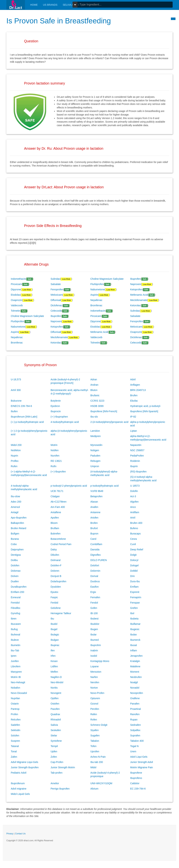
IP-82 (133, 417)
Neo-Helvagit (18, 682)
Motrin (54, 445)
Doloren (55, 571)
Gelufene (56, 608)
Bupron (94, 534)
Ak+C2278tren (59, 502)
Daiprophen (17, 549)
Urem (133, 751)
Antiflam (135, 512)
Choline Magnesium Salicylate (107, 279)
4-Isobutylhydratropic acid (65, 422)
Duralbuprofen (19, 587)
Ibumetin (16, 645)
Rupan (134, 720)
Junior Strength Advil (142, 762)
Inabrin (94, 650)
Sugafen (95, 735)
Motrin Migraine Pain (142, 767)
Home (34, 5)
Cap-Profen (57, 762)
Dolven (15, 576)
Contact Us (20, 834)
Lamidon (95, 431)
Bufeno (134, 528)
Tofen (93, 746)
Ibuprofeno (136, 778)
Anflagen (135, 385)
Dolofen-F (56, 565)
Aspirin (94, 295)
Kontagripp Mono (100, 661)
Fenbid (54, 603)
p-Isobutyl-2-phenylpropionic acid (69, 486)
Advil (133, 379)
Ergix (93, 592)
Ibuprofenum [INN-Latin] (24, 417)
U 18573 (135, 486)
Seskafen (56, 730)
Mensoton (96, 672)
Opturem (95, 698)
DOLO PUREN (99, 560)
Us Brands (50, 5)
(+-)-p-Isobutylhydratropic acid (27, 422)
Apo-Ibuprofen (19, 518)
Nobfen (55, 450)
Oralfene (135, 698)
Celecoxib (56, 311)
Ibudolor (95, 624)
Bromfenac (96, 305)
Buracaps (135, 534)
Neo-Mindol (57, 682)
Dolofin (134, 491)
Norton (94, 688)
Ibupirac (55, 645)
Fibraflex (16, 608)
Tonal (14, 751)
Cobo (14, 544)
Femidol (15, 603)
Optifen (55, 698)
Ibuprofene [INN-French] (104, 411)
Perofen (95, 709)
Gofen (94, 608)
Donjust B (56, 576)
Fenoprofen (57, 289)
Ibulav (133, 635)
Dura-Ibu (135, 581)
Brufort (94, 528)
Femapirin (136, 597)
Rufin (54, 466)
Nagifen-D (56, 677)
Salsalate (56, 284)
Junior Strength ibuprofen (25, 767)
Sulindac (55, 279)
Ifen (53, 650)
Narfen (94, 677)
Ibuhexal (15, 635)
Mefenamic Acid (139, 295)
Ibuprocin (56, 411)
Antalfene (56, 512)
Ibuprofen (135, 279)
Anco (133, 507)
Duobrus (95, 581)
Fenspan (135, 603)
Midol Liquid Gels (20, 794)
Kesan (54, 661)
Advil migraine (19, 789)
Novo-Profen (97, 693)
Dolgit (133, 555)
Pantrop (15, 709)
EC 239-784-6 (138, 789)
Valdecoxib (17, 305)
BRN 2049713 (138, 390)
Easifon (95, 587)
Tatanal (15, 746)
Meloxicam (57, 295)
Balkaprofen (17, 523)
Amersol (15, 507)
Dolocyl (134, 560)
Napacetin (136, 445)
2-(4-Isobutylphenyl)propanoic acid (109, 422)
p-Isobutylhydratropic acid (105, 486)
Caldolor (135, 783)
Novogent (56, 693)
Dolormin (95, 571)
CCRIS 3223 (97, 401)
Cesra (133, 539)
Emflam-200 (17, 592)
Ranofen (135, 714)
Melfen (54, 672)
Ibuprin (134, 466)
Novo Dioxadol (19, 693)
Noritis (54, 688)
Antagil (15, 512)
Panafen (135, 704)
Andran (94, 385)
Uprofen (95, 751)
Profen (14, 714)
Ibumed (95, 640)
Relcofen (16, 720)
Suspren (15, 741)
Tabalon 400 (137, 741)
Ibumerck (135, 640)
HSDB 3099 (97, 406)
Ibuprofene (136, 773)
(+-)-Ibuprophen (59, 417)
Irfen (53, 656)
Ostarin (15, 704)
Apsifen (55, 518)
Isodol (94, 656)
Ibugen (94, 629)
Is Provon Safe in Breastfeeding (59, 21)
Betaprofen (96, 496)
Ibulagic (55, 635)
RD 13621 (56, 461)
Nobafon (15, 688)
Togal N (134, 746)
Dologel (134, 565)
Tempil (54, 746)
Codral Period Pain (61, 544)
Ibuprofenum (18, 783)
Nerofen (95, 682)
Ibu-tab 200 (97, 762)
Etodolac (16, 295)
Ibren (14, 619)
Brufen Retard (18, 528)
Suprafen (135, 735)
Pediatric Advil (19, 773)
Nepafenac (96, 300)
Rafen (94, 714)
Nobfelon (16, 450)
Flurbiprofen (97, 284)
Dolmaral (56, 560)
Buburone (16, 401)
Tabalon (95, 741)
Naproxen (136, 284)
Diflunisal (56, 300)
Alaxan (94, 502)
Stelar (54, 735)
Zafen (14, 757)
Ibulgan (55, 640)
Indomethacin (18, 279)
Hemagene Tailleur (61, 613)
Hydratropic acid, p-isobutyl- (146, 406)
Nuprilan (15, 698)
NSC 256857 (137, 450)
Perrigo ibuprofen (60, 789)
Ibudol (54, 624)
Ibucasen (16, 624)
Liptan (134, 431)
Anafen (94, 507)
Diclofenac (56, 305)
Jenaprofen (136, 656)
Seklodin (16, 730)
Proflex (15, 461)
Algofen (134, 502)
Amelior (55, 783)
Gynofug (15, 613)
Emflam (134, 587)
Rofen (94, 720)
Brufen (134, 395)
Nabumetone (97, 289)
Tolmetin (15, 311)
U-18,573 (16, 379)
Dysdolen (56, 587)
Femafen (95, 597)
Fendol (94, 603)
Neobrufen (136, 677)
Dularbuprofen (58, 581)
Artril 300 (16, 390)
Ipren (14, 656)
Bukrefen (56, 534)
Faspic (54, 597)
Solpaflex (135, 730)
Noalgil (134, 682)
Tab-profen (57, 773)
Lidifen (54, 666)
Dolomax (16, 571)
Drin (132, 576)
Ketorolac (135, 305)
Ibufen (14, 411)
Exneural (16, 597)
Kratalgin (135, 661)
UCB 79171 (57, 491)
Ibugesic (135, 629)
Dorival (94, 576)
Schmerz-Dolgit (99, 725)
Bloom (54, 523)
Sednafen (135, 725)
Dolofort (95, 565)
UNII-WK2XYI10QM (101, 783)
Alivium (94, 789)
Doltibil (134, 571)
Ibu (52, 619)
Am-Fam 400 (58, 507)
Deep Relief (137, 549)
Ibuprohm (96, 645)
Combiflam (96, 544)
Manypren (16, 672)
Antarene (95, 512)
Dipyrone (16, 289)
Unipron (95, 466)
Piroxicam (16, 284)
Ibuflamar (135, 624)
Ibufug (14, 629)
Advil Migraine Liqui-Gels (24, 762)
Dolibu (14, 560)
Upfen (54, 751)
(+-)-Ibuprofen (58, 472)
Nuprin (14, 456)
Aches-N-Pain (98, 757)
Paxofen (55, 709)
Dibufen (55, 555)
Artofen (94, 518)
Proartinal (135, 709)
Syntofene (56, 741)
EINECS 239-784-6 (21, 406)
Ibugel (54, 629)
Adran (94, 379)
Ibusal (133, 645)
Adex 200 (16, 502)
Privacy (10, 834)
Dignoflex (96, 555)
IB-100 (94, 613)
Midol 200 (16, 445)
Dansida (95, 549)
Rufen (14, 466)
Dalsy (54, 549)
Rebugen (95, 461)
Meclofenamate (139, 300)
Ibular (93, 635)
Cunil (133, 544)
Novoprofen (137, 693)
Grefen (134, 608)
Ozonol (94, 704)
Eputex (54, 592)
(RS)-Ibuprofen (138, 472)
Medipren (96, 436)
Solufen (15, 735)
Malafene (135, 666)
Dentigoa (16, 555)
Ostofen (55, 704)
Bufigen (15, 534)
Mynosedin (96, 445)
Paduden (95, 456)
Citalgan (55, 496)
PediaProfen (137, 456)
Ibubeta (134, 619)
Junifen (15, 661)
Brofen (94, 523)
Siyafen (95, 730)
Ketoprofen (136, 289)
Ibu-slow (15, 496)
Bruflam (55, 528)
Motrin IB (16, 677)
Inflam (134, 650)
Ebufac (134, 401)
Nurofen (55, 456)
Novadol (135, 688)
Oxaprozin (16, 300)
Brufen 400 (136, 523)
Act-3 (133, 496)
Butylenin (56, 401)
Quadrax (55, 714)
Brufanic (95, 395)
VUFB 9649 (97, 491)
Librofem (16, 666)
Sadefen (15, 725)
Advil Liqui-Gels (139, 757)
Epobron (55, 406)
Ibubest (94, 619)
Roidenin (135, 461)
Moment (135, 672)
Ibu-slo (94, 417)
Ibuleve (15, 640)
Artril (133, 518)
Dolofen (15, 565)
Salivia (54, 725)
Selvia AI (68, 5)
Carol (93, 539)
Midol (93, 767)
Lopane (95, 666)
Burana (15, 539)
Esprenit (135, 592)
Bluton (94, 390)
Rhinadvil (56, 720)
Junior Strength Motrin (63, 767)
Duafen (15, 581)
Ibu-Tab (15, 650)
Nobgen (95, 450)
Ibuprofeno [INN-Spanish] (144, 411)
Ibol (132, 613)
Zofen (54, 757)
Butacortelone (58, 539)
